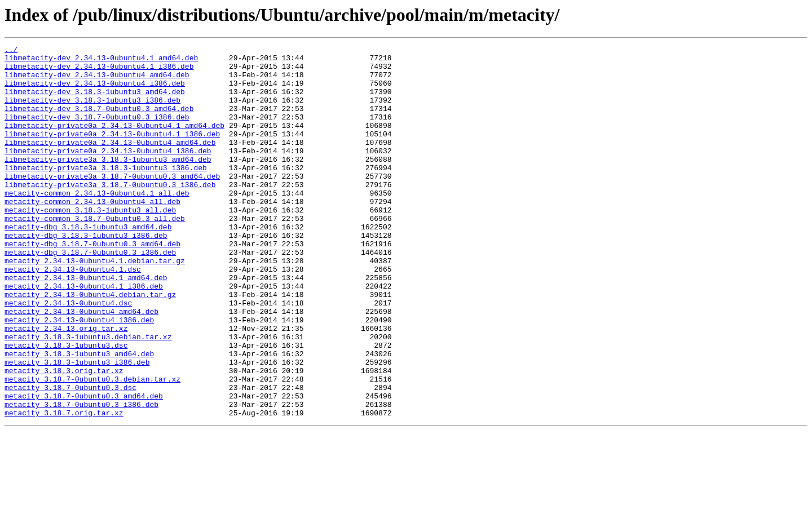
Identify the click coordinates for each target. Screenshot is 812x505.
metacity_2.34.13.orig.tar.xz (66, 386)
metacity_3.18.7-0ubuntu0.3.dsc (70, 457)
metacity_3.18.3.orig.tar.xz (64, 436)
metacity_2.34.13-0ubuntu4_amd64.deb (81, 365)
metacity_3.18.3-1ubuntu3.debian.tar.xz (88, 396)
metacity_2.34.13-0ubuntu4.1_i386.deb (84, 335)
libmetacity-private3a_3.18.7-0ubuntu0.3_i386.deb (110, 213)
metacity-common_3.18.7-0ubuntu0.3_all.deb (95, 254)
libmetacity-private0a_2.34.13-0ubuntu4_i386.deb (108, 172)
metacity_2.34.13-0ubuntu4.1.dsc (73, 314)
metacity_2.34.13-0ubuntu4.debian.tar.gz (90, 345)
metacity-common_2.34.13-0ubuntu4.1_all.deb (97, 223)
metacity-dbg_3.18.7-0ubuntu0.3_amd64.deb (92, 284)
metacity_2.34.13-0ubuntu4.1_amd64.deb (86, 325)
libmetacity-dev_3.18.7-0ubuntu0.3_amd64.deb (99, 122)
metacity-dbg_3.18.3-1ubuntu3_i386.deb (86, 274)
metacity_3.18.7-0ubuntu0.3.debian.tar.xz (92, 446)
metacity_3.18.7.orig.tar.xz (64, 487)
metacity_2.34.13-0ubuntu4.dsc (68, 355)
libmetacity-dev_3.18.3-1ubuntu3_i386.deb (92, 112)
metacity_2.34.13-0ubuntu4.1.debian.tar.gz (95, 304)
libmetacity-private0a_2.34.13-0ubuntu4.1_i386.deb (112, 152)
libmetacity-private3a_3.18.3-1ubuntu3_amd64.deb (108, 183)
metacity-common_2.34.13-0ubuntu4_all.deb (92, 233)
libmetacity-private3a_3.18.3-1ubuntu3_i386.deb (106, 193)
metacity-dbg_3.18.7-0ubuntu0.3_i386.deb (90, 294)
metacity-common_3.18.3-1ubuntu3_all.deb (90, 243)
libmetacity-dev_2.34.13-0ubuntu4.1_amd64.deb (101, 61)
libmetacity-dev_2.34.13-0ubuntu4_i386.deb (95, 91)
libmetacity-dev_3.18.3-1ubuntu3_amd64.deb (95, 101)
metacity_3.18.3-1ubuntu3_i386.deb (77, 426)
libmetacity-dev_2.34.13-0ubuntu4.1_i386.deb (99, 71)
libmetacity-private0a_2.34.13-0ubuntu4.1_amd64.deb (114, 142)
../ (11, 51)
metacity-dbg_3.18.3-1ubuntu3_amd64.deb (88, 264)
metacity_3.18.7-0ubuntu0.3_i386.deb (81, 477)
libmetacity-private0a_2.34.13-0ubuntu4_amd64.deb (110, 162)
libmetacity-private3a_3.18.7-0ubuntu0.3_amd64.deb (112, 203)
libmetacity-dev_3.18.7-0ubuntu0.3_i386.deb (97, 132)
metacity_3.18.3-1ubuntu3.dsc (66, 406)
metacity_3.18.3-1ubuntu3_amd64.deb (79, 416)
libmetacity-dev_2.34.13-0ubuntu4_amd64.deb (97, 81)
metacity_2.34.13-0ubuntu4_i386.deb (79, 375)
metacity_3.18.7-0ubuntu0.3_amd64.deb (84, 467)
